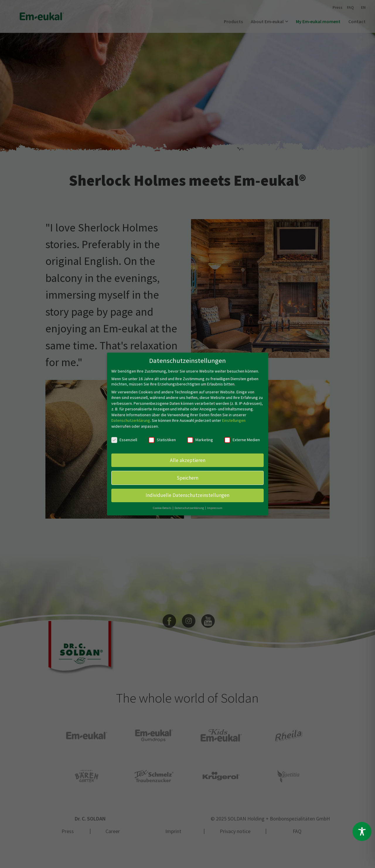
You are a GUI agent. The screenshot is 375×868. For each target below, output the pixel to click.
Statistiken (162, 439)
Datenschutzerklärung (131, 420)
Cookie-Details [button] (162, 508)
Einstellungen (234, 420)
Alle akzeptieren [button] (188, 460)
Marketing (200, 439)
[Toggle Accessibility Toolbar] (362, 831)
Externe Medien (242, 439)
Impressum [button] (215, 508)
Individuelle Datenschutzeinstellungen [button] (187, 495)
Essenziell (124, 439)
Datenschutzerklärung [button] (190, 508)
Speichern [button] (187, 477)
